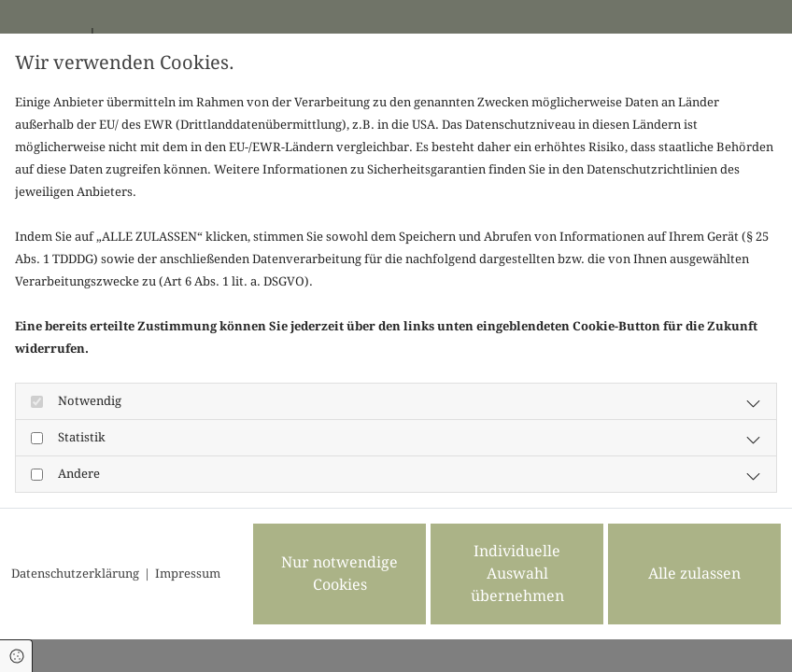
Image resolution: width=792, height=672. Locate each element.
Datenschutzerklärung (75, 574)
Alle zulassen (694, 574)
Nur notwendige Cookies (339, 574)
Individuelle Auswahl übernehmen (517, 574)
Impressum (188, 574)
